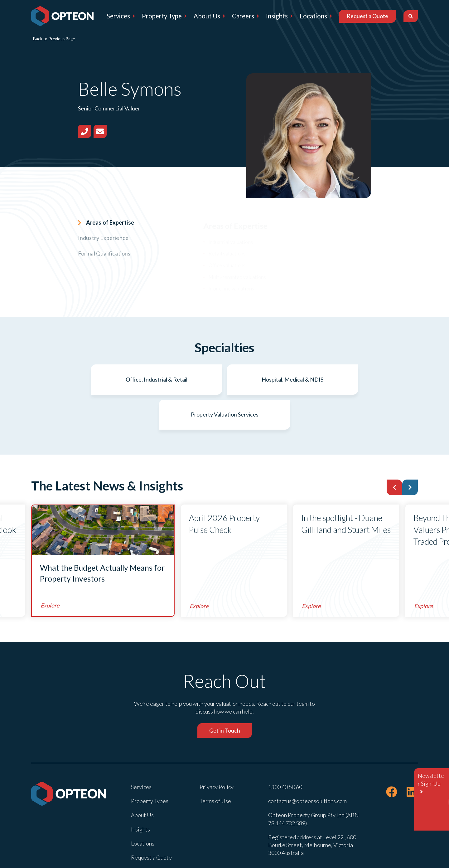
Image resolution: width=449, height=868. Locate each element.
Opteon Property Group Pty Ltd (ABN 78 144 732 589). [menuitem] (314, 784)
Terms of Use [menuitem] (215, 766)
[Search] (411, 16)
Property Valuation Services (354, 379)
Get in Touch (225, 695)
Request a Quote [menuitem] (367, 16)
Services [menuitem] (118, 16)
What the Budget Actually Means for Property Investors (103, 538)
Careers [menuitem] (243, 16)
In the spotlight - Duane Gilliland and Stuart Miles (346, 489)
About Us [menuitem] (207, 16)
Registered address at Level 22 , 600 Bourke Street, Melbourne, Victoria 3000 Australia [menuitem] (312, 810)
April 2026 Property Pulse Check (224, 489)
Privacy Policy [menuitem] (217, 752)
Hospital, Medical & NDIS (224, 379)
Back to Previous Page (54, 39)
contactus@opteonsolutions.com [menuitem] (307, 766)
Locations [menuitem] (313, 16)
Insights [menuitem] (277, 16)
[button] (394, 452)
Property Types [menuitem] (150, 766)
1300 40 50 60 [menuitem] (285, 752)
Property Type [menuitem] (162, 16)
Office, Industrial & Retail (95, 379)
